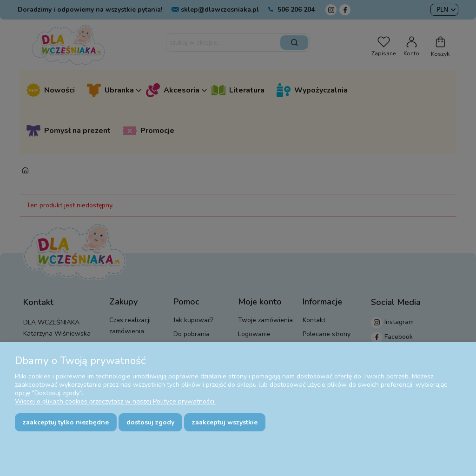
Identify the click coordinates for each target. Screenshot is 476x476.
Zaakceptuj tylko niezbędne (66, 422)
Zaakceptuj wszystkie (225, 422)
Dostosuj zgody (150, 422)
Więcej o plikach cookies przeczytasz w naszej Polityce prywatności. (115, 401)
